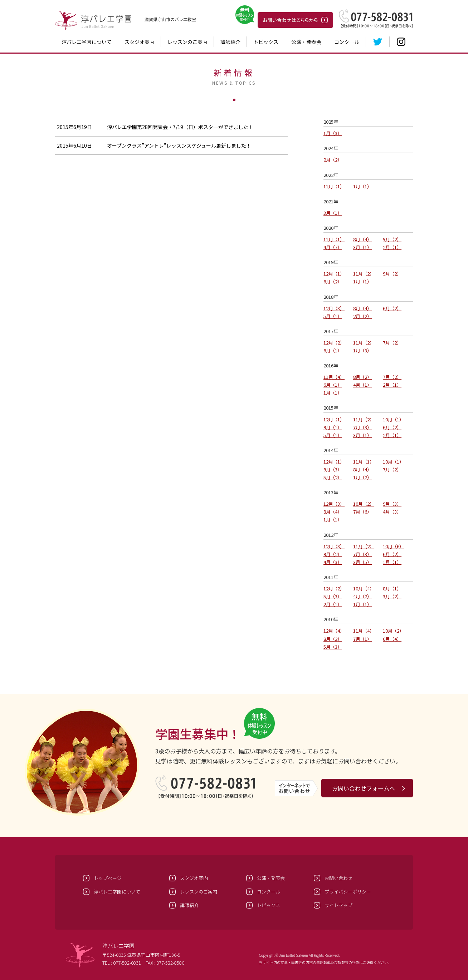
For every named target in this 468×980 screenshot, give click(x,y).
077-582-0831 (127, 963)
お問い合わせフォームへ (364, 788)
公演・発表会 (306, 42)
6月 (333, 281)
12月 (334, 274)
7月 (392, 343)
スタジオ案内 (140, 42)
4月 (333, 247)
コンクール (347, 42)
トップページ (108, 878)
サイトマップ (338, 905)
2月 (333, 160)
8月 (362, 239)
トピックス (266, 42)
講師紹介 (230, 42)
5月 (392, 239)
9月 (392, 274)
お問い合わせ (338, 878)
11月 (334, 186)
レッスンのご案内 (187, 42)
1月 (333, 133)
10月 (393, 419)
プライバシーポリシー (348, 892)
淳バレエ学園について (87, 42)
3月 (333, 213)
